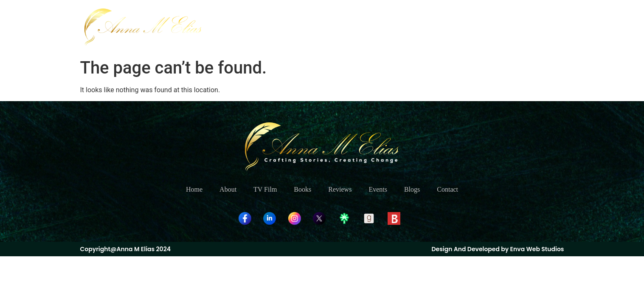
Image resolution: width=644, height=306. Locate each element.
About (321, 27)
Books (396, 27)
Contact (541, 27)
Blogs (505, 27)
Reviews (433, 27)
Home (287, 27)
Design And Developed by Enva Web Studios (498, 249)
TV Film (359, 27)
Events (471, 27)
